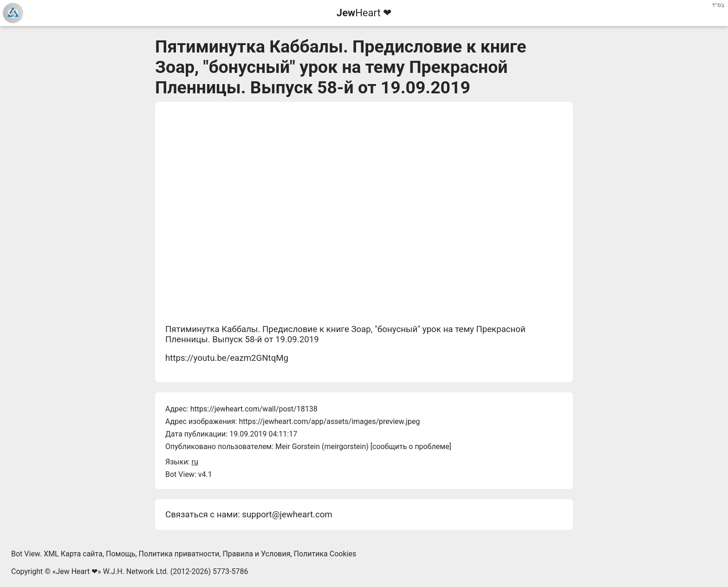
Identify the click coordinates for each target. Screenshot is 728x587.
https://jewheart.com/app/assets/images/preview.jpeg (329, 421)
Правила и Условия (256, 554)
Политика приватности (179, 554)
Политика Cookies (325, 554)
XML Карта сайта (73, 554)
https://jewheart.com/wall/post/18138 (254, 409)
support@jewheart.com (287, 515)
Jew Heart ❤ (77, 571)
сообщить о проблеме (411, 447)
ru (195, 462)
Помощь (120, 554)
